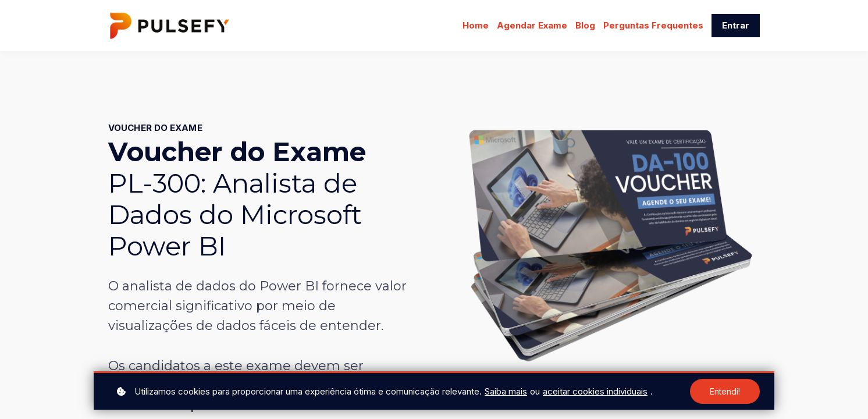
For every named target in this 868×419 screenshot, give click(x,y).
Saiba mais (506, 391)
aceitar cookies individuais (595, 391)
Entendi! (725, 391)
